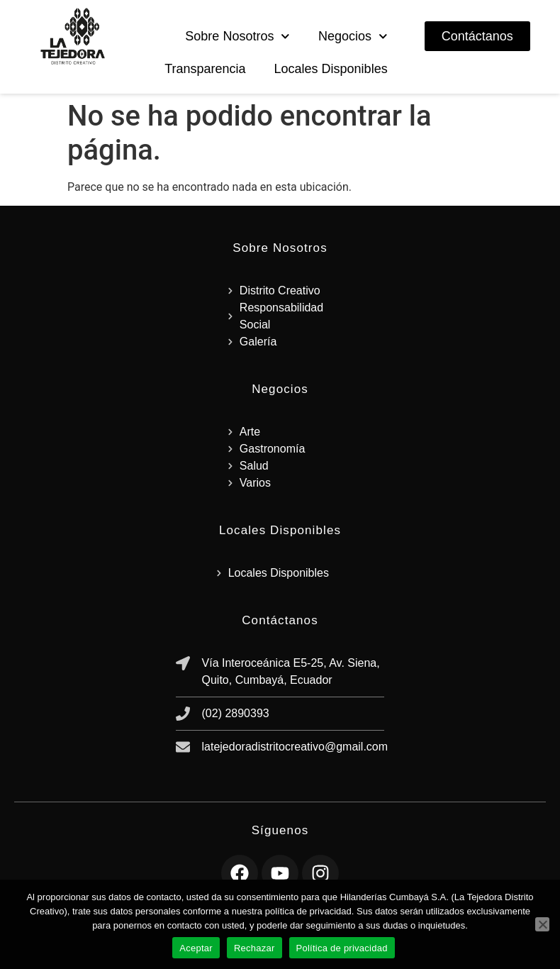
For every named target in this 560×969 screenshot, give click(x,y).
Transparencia (205, 69)
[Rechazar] (542, 924)
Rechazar (254, 948)
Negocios (353, 37)
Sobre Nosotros (237, 37)
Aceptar (196, 948)
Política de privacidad (342, 948)
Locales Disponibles (331, 69)
